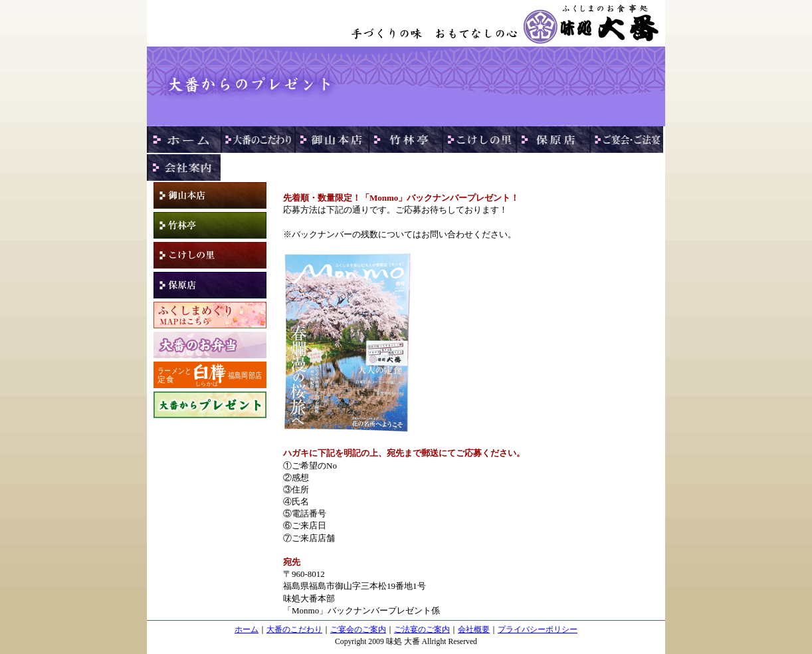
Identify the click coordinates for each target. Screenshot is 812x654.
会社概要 (474, 630)
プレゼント (210, 405)
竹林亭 (210, 225)
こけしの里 (210, 255)
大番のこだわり (294, 630)
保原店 (210, 285)
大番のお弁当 (210, 345)
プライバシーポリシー (538, 630)
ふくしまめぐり (210, 315)
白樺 (210, 375)
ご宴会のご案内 (358, 630)
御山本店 (210, 195)
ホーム (247, 630)
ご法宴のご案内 (422, 630)
